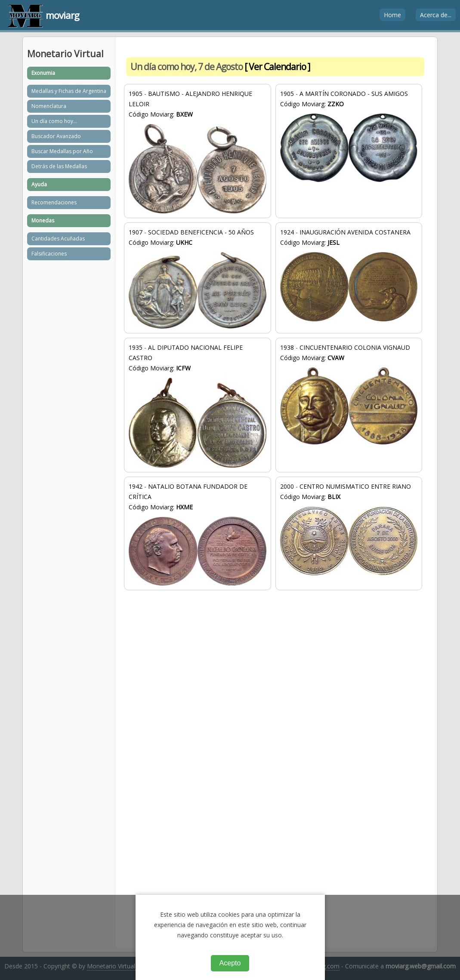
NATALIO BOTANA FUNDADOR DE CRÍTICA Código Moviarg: (197, 534)
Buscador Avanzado (56, 136)
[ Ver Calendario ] (277, 67)
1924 (287, 232)
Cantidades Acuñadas (58, 239)
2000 (287, 486)
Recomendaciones (54, 202)
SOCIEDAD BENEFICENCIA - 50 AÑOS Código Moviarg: (197, 278)
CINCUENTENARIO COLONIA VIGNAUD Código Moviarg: (349, 394)
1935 (136, 347)
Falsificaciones (49, 254)
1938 (287, 347)
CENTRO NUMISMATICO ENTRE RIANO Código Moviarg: (349, 529)
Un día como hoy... (54, 121)
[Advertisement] (275, 668)
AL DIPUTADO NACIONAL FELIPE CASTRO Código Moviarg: (197, 406)
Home (392, 15)
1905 (136, 94)
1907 (136, 232)
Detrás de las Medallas (59, 166)
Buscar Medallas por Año (62, 151)
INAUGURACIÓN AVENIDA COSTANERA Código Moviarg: (349, 274)
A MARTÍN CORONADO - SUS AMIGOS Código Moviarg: (349, 136)
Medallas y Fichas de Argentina (69, 91)
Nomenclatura (49, 106)
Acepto (230, 963)
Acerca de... (436, 15)
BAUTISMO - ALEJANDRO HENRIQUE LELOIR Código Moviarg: (197, 152)
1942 (136, 486)
